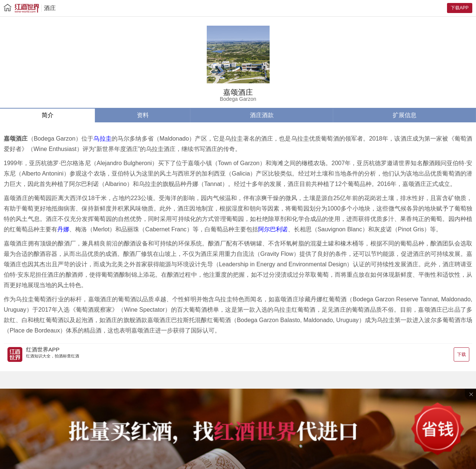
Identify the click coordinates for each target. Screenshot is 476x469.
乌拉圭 (102, 139)
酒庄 (50, 8)
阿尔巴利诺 (273, 229)
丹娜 (63, 229)
